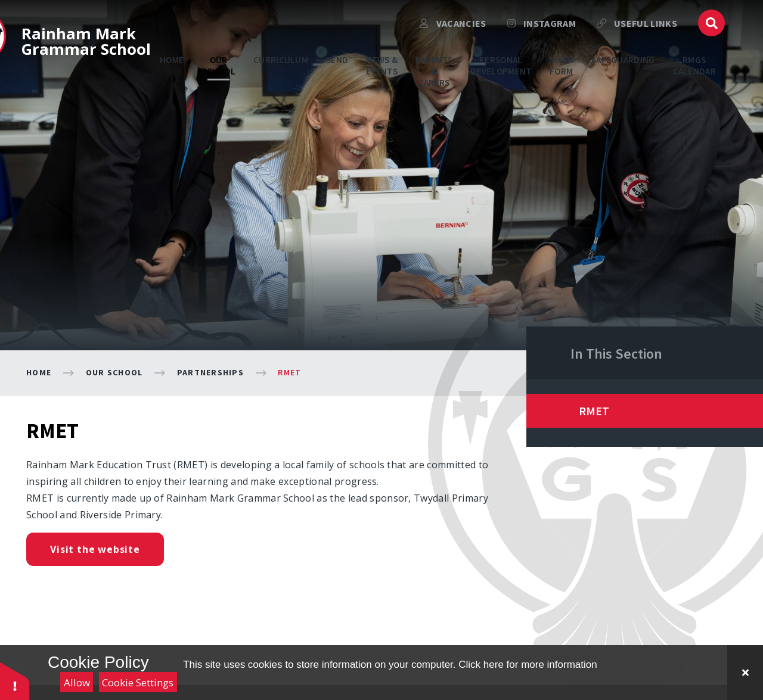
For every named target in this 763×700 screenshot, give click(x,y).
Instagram (542, 33)
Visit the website (95, 549)
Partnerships (210, 372)
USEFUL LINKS (637, 33)
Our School (114, 372)
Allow (77, 682)
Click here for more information (528, 665)
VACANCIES (453, 33)
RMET (289, 372)
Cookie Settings (138, 682)
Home (39, 372)
